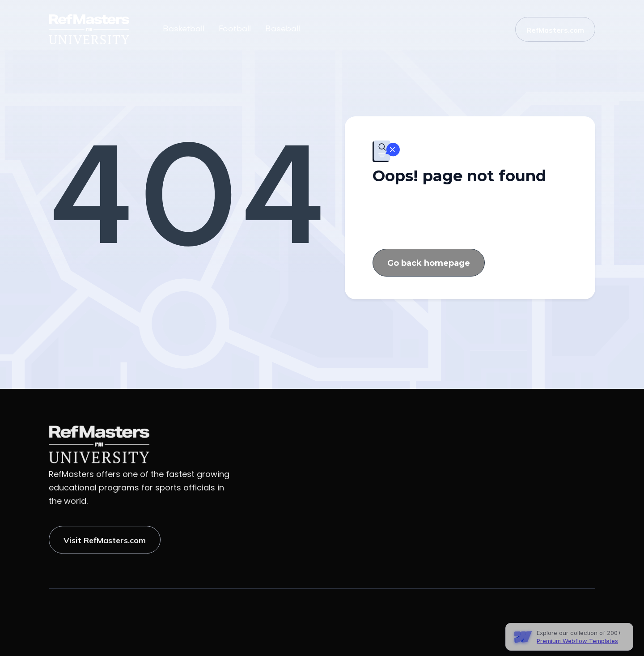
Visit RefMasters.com (105, 546)
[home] (99, 29)
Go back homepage (429, 264)
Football (235, 29)
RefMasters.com (555, 30)
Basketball (184, 29)
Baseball (283, 29)
